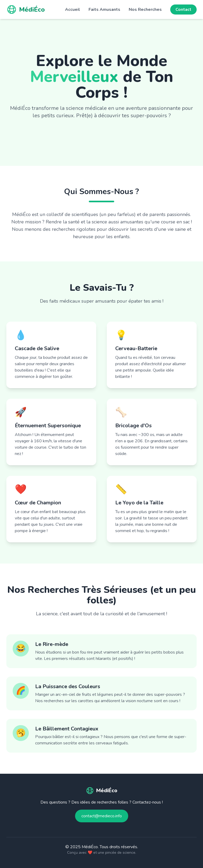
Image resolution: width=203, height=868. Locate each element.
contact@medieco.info (102, 816)
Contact (183, 10)
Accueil (73, 10)
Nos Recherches (145, 10)
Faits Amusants (104, 10)
